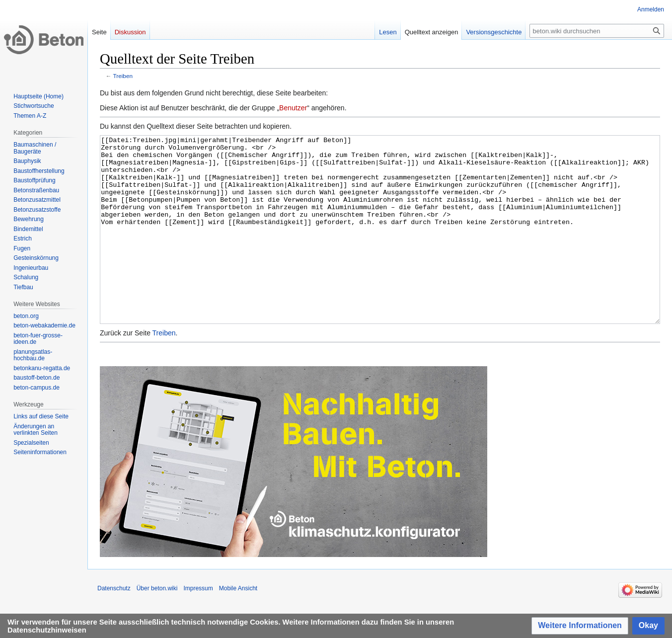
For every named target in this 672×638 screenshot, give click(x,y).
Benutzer (293, 108)
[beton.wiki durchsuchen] (597, 31)
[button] (580, 626)
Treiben (123, 76)
